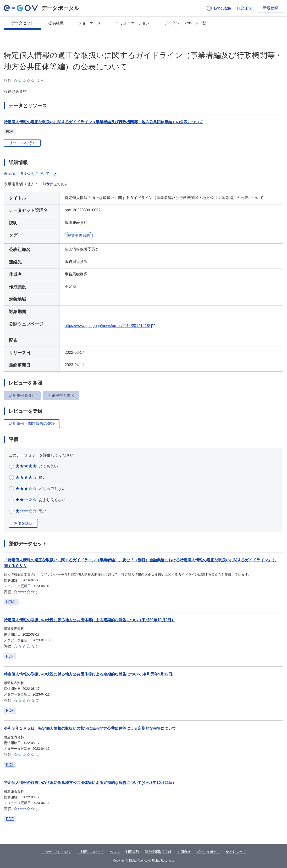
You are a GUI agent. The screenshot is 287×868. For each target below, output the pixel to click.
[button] (218, 8)
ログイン (244, 8)
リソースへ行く (22, 143)
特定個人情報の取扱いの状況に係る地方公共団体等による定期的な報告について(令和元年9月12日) (89, 674)
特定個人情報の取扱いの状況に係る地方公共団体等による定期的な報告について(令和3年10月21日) (89, 783)
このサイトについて (56, 852)
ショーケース (89, 23)
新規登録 (270, 8)
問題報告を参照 (61, 395)
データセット (22, 23)
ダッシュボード (208, 852)
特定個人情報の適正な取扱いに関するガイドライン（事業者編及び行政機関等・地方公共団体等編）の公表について (103, 122)
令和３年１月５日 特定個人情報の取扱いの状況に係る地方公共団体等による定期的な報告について (90, 728)
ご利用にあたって (91, 852)
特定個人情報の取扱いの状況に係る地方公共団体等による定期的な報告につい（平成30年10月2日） (90, 620)
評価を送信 (23, 523)
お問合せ (184, 852)
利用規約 (132, 852)
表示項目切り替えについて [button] (31, 174)
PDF (10, 656)
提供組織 (56, 23)
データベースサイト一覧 (185, 23)
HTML (11, 602)
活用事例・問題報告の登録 (32, 424)
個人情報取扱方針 (158, 852)
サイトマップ (236, 852)
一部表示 (46, 184)
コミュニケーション (132, 23)
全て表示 (61, 184)
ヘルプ (115, 852)
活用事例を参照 (22, 395)
